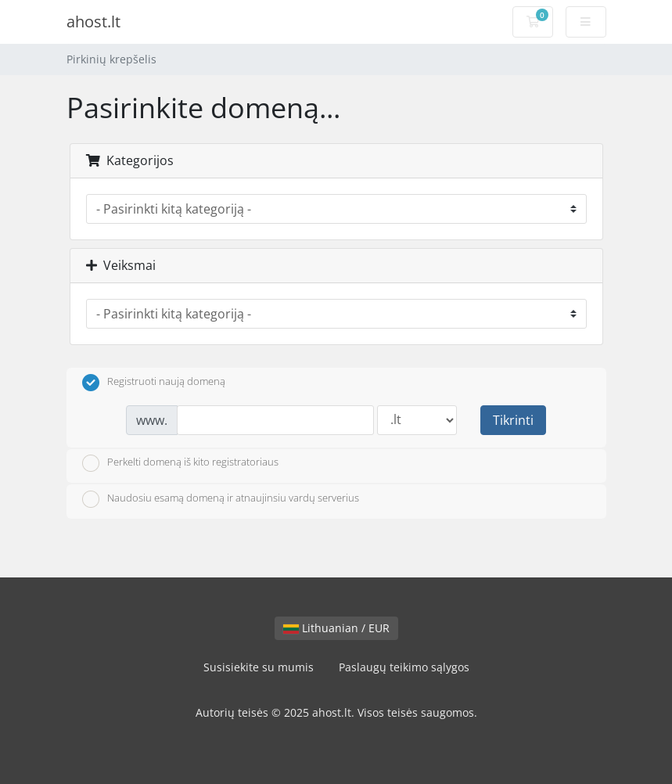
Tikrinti (513, 420)
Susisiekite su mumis (259, 667)
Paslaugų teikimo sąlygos (404, 667)
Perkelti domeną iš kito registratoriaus (180, 463)
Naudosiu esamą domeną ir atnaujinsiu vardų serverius (221, 499)
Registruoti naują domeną (154, 383)
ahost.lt (93, 22)
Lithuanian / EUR (336, 628)
